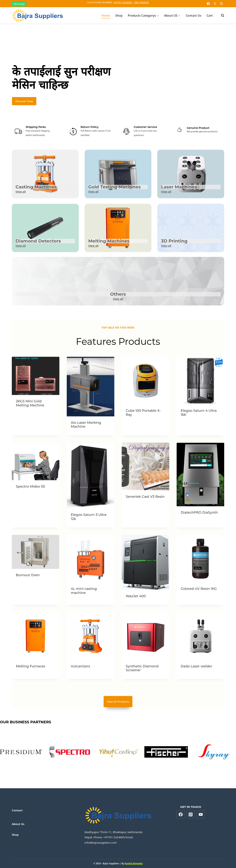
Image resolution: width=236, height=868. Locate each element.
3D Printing (174, 241)
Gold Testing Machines (114, 187)
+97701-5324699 (123, 2)
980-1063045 (142, 2)
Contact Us (194, 16)
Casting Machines (36, 187)
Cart (210, 16)
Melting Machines (109, 241)
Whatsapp (19, 4)
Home (106, 16)
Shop (119, 16)
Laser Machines (179, 187)
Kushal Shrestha (134, 863)
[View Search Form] (221, 16)
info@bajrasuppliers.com (101, 843)
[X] (215, 4)
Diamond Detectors (38, 241)
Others (118, 294)
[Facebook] (208, 4)
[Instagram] (221, 4)
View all (21, 192)
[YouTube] (201, 814)
